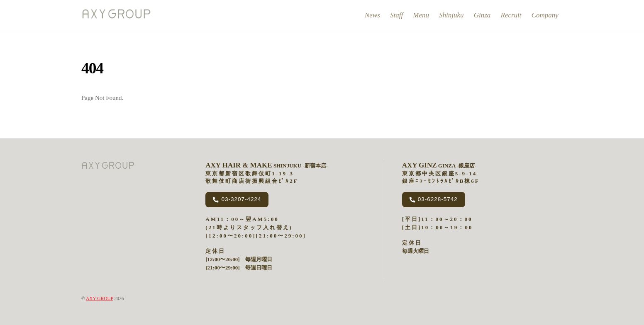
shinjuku (451, 15)
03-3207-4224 (237, 199)
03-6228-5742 (434, 199)
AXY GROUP (100, 298)
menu (421, 15)
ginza (482, 15)
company (545, 15)
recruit (511, 15)
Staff (396, 15)
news (372, 15)
